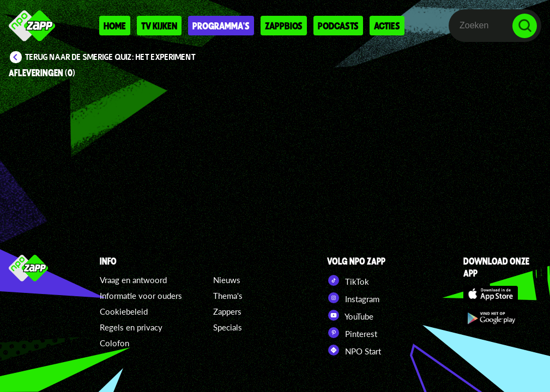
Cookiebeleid (124, 311)
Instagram (353, 298)
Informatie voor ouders (141, 296)
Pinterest (352, 333)
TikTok (348, 280)
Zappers (227, 311)
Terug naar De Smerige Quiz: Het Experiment (110, 57)
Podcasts (338, 26)
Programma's (221, 26)
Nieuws (227, 280)
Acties (387, 26)
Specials (228, 327)
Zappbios (284, 26)
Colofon (114, 343)
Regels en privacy (131, 327)
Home (115, 26)
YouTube (350, 315)
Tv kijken (159, 26)
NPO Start (354, 350)
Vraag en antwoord (133, 280)
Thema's (228, 296)
